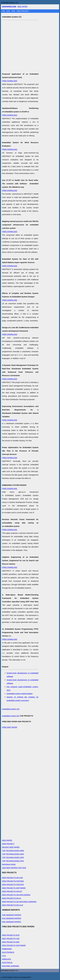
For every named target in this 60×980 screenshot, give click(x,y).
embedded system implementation (20, 694)
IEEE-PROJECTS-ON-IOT (12, 891)
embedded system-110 (11, 709)
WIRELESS (6, 959)
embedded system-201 (11, 716)
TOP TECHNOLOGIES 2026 (13, 854)
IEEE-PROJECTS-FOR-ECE (13, 884)
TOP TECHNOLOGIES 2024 (13, 861)
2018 (24, 868)
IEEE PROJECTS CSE (11, 938)
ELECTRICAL (7, 962)
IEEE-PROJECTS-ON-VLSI (12, 905)
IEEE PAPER (22, 6)
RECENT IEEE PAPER (11, 847)
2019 (20, 868)
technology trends (9, 864)
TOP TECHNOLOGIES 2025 (13, 857)
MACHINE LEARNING (11, 966)
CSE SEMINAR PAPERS (12, 915)
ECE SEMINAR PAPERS (12, 918)
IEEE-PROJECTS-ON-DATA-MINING (16, 895)
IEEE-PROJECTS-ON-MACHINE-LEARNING (19, 902)
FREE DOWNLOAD (10, 81)
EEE (14, 11)
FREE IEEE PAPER (10, 727)
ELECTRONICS (8, 952)
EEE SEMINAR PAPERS (11, 922)
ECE (9, 11)
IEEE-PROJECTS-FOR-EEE (13, 881)
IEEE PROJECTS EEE (11, 942)
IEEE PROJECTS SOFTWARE (14, 888)
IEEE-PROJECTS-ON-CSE (12, 878)
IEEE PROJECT (23, 11)
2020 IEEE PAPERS (10, 868)
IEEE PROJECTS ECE (11, 935)
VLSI (4, 956)
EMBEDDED (7, 949)
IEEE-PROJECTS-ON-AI (11, 898)
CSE (3, 11)
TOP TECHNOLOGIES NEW (13, 851)
